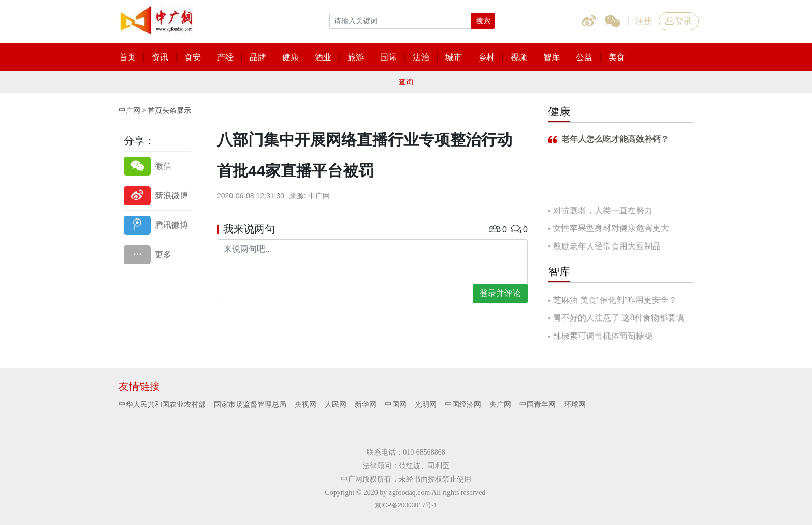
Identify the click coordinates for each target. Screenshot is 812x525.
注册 (644, 21)
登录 (679, 21)
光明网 (426, 404)
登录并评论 (500, 293)
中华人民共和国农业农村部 (162, 404)
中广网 (129, 110)
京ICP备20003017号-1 (406, 505)
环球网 (575, 404)
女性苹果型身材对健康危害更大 (611, 228)
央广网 (500, 404)
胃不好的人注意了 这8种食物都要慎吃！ (616, 319)
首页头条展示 (169, 110)
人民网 (336, 404)
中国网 (396, 404)
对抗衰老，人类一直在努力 (603, 210)
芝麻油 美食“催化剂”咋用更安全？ (615, 300)
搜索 (483, 21)
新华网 (366, 404)
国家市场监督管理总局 (250, 404)
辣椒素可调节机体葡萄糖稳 (603, 336)
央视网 (306, 404)
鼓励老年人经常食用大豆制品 (607, 246)
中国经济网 (463, 404)
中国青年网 (538, 404)
